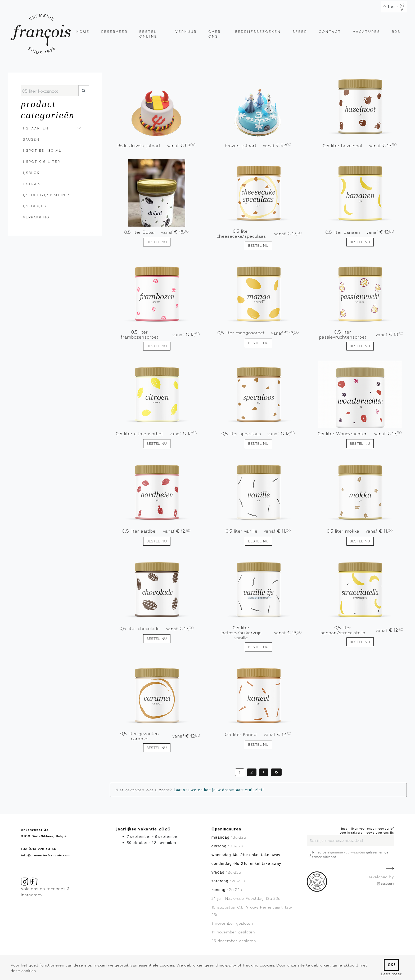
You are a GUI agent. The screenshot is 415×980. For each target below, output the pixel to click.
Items (394, 7)
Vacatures (367, 32)
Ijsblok (31, 173)
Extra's (32, 184)
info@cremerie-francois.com (46, 855)
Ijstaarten (36, 128)
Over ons (215, 34)
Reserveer (115, 32)
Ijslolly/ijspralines (46, 195)
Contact (330, 32)
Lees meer (391, 974)
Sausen (31, 139)
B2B (396, 32)
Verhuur (186, 32)
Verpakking (36, 217)
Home (83, 32)
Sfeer (300, 32)
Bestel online (148, 34)
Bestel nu (157, 242)
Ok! (392, 965)
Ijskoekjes (35, 206)
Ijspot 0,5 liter (42, 162)
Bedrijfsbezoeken (258, 32)
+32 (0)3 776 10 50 (39, 849)
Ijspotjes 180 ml (42, 150)
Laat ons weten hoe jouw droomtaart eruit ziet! (219, 790)
